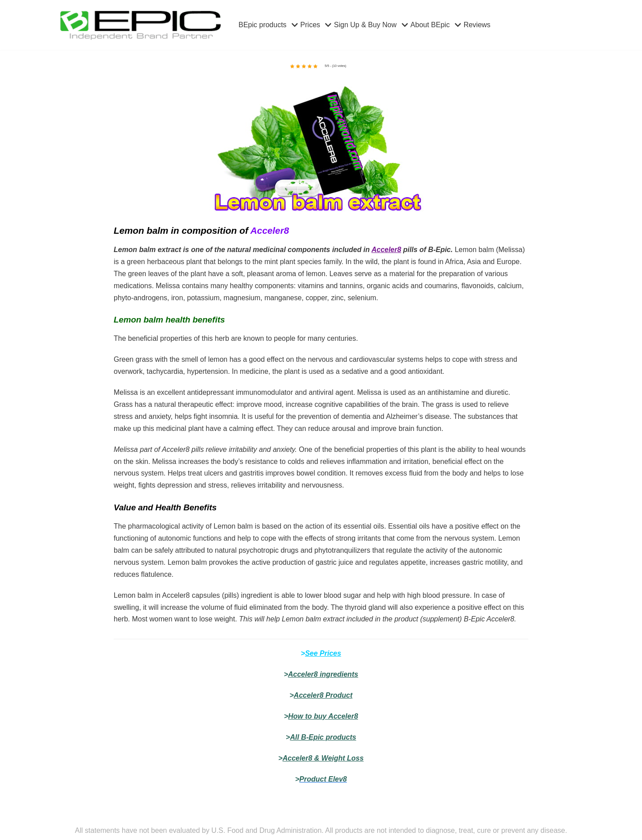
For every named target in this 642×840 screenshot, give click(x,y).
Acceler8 (386, 250)
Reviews (477, 25)
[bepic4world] (140, 25)
